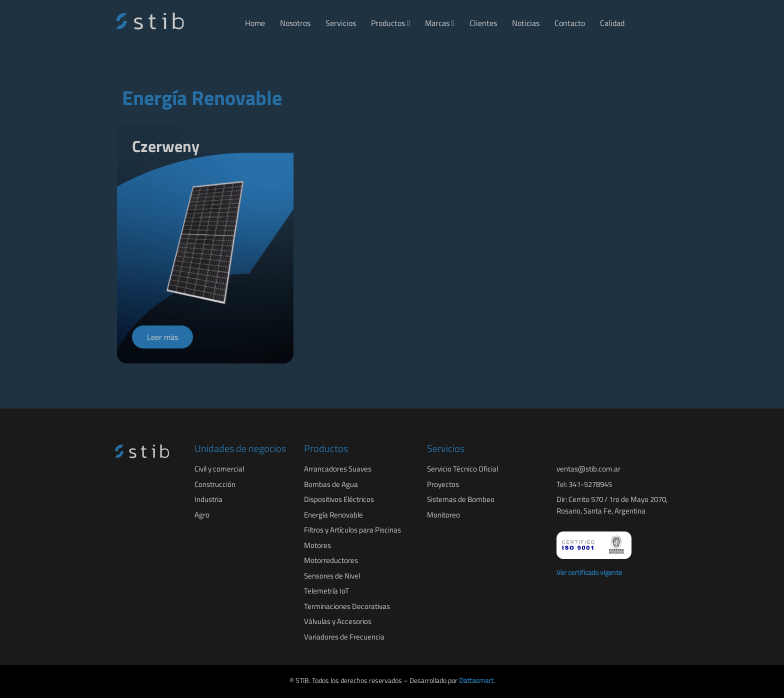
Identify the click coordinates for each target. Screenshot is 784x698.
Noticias (526, 23)
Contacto (570, 23)
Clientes (483, 23)
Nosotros (295, 23)
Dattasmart (476, 680)
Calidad (612, 23)
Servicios (341, 23)
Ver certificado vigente (589, 572)
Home (255, 23)
